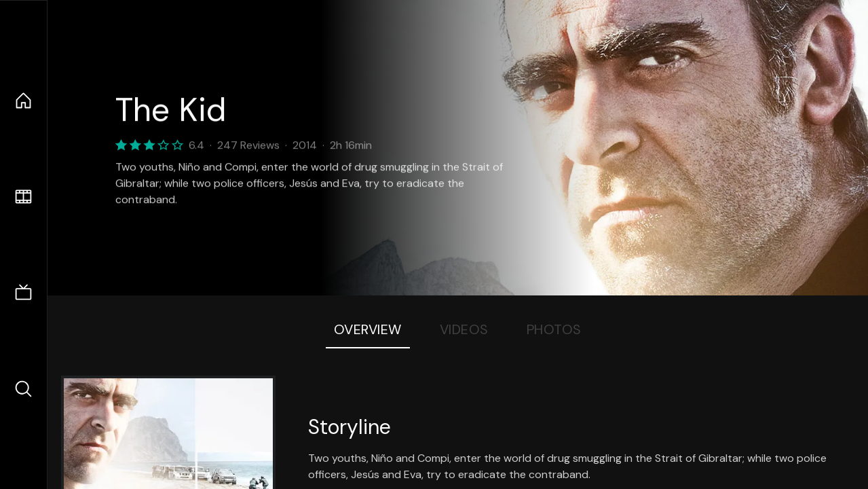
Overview (368, 329)
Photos (554, 329)
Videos (464, 329)
